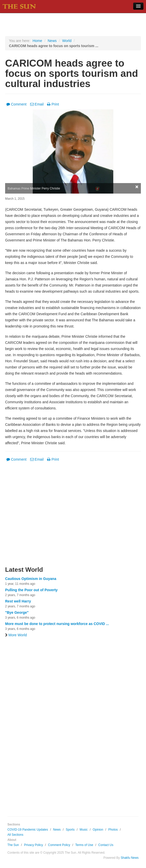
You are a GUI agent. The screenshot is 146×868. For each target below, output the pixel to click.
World (67, 41)
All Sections (15, 835)
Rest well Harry (18, 601)
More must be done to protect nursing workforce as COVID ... (57, 624)
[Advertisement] (73, 517)
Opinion (98, 830)
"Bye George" (17, 612)
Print (53, 104)
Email (37, 104)
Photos (113, 830)
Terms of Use (84, 845)
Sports (70, 830)
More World (16, 635)
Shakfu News (130, 858)
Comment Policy (59, 845)
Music (84, 830)
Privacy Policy (33, 845)
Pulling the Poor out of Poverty (31, 590)
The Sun (13, 845)
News (52, 41)
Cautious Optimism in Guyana (31, 579)
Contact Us (106, 845)
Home (37, 41)
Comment (16, 104)
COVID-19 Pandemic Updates (28, 830)
